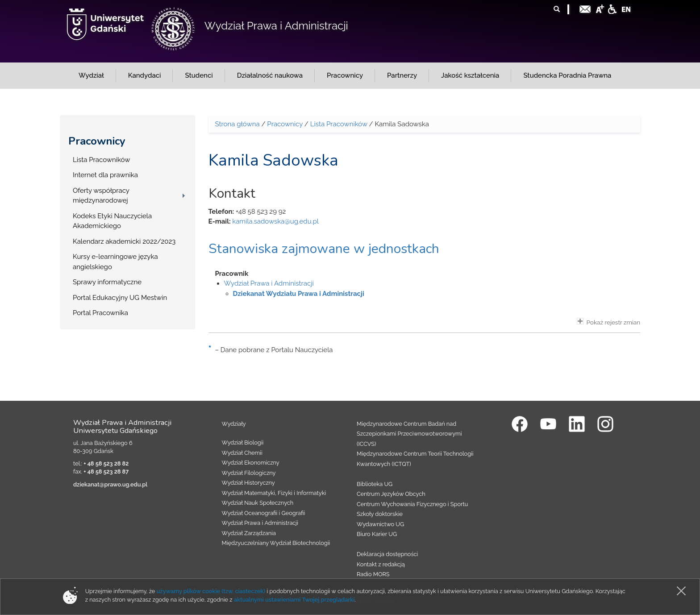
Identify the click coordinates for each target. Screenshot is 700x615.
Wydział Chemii (242, 453)
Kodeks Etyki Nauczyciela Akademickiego (112, 221)
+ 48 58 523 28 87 (106, 472)
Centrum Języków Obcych (391, 494)
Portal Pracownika (100, 313)
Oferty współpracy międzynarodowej (101, 196)
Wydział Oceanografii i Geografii (264, 513)
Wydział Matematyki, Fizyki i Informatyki (274, 493)
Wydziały (234, 424)
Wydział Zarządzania (249, 533)
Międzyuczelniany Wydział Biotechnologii (276, 543)
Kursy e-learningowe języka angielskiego (115, 262)
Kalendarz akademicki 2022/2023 (124, 241)
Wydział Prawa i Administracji (276, 26)
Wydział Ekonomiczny (251, 463)
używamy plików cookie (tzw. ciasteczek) (211, 591)
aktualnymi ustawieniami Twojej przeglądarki (294, 600)
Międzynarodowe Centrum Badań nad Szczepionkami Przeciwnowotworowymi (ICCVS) (409, 434)
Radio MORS (373, 574)
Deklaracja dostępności (387, 554)
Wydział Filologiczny (249, 473)
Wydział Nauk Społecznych (258, 503)
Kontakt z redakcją (381, 564)
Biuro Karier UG (377, 534)
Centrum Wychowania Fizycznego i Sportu (412, 504)
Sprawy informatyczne (107, 282)
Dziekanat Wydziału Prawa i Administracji (299, 294)
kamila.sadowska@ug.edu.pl (275, 221)
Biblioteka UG (375, 484)
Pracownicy (97, 141)
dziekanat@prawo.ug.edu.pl (110, 484)
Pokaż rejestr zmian (608, 322)
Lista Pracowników (101, 160)
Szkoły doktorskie (380, 514)
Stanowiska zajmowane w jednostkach (324, 249)
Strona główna (237, 124)
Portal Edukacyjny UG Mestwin (120, 298)
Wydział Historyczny (248, 483)
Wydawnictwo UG (380, 524)
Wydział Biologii (243, 443)
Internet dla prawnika (105, 175)
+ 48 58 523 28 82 (106, 463)
